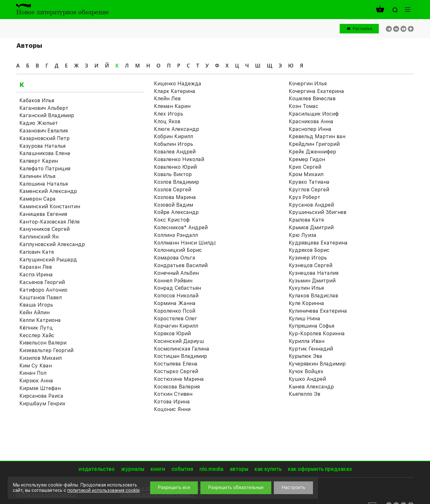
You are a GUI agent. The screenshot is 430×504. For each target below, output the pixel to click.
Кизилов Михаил (41, 358)
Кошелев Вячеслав (312, 99)
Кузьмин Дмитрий (312, 281)
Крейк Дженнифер (312, 152)
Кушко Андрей (307, 379)
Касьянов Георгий (42, 282)
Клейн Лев (167, 99)
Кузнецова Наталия (314, 273)
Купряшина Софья (312, 326)
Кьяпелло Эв (305, 394)
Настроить (293, 487)
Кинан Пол (33, 373)
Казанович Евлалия (44, 131)
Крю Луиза (303, 235)
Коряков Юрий (172, 334)
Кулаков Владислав (313, 296)
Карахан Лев (36, 267)
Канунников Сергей (45, 229)
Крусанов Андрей (311, 205)
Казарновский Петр (45, 138)
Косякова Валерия (177, 387)
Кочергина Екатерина (316, 91)
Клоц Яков (167, 121)
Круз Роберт (305, 197)
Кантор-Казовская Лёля (49, 222)
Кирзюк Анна (36, 381)
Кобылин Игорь (173, 144)
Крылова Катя (306, 220)
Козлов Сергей (173, 190)
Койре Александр (176, 212)
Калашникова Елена (45, 153)
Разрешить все (174, 487)
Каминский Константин (50, 206)
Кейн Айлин (35, 312)
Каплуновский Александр (52, 244)
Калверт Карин (39, 161)
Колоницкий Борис (178, 250)
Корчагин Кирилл (176, 326)
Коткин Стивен (173, 394)
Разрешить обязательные (236, 487)
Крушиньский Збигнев (318, 212)
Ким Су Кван (36, 366)
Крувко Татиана (309, 182)
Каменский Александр (48, 191)
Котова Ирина (172, 402)
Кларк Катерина (175, 91)
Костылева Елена (176, 364)
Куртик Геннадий (311, 349)
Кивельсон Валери (43, 343)
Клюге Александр (177, 129)
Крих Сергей (305, 167)
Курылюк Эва (305, 356)
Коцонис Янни (172, 409)
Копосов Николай (176, 296)
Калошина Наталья (44, 184)
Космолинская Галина (182, 349)
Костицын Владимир (180, 356)
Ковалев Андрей (175, 152)
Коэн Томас (304, 106)
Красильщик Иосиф (314, 114)
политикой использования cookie (104, 490)
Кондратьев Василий (181, 265)
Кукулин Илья (306, 288)
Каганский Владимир (47, 115)
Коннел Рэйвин (173, 281)
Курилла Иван (307, 341)
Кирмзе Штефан (40, 388)
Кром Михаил (306, 174)
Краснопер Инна (310, 129)
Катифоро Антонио (43, 290)
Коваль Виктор (173, 174)
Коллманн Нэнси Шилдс (185, 243)
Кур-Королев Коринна (317, 334)
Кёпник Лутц (36, 328)
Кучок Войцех (306, 371)
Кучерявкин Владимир (317, 364)
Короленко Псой (175, 311)
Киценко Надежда (178, 84)
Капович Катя (37, 252)
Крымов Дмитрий (311, 227)
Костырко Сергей (176, 371)
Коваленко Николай (179, 159)
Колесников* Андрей (181, 227)
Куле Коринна (306, 303)
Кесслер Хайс (37, 335)
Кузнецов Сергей (311, 265)
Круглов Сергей (309, 190)
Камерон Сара (38, 199)
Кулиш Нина (305, 319)
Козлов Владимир (177, 182)
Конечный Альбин (176, 273)
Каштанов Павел (41, 298)
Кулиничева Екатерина (318, 311)
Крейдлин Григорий (314, 144)
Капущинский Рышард (48, 260)
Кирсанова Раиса (41, 396)
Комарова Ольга (175, 258)
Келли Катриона (40, 320)
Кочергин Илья (308, 84)
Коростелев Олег (176, 319)
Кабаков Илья (37, 100)
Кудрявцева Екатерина (318, 243)
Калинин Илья (37, 176)
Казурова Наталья (42, 146)
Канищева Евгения (43, 214)
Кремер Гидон (307, 159)
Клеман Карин (172, 106)
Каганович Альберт (44, 108)
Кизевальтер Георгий (46, 350)
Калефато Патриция (45, 169)
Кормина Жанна (175, 303)
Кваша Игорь (36, 305)
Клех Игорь (169, 114)
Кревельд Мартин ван (317, 136)
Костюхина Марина (179, 379)
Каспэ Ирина (36, 275)
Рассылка (362, 28)
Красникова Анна (311, 121)
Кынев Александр (311, 387)
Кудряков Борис (309, 250)
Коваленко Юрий (175, 167)
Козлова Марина (175, 197)
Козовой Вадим (173, 205)
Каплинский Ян (39, 237)
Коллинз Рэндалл (176, 235)
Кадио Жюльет (39, 123)
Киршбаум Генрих (42, 404)
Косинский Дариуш (179, 341)
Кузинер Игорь (308, 258)
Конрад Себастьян (177, 288)
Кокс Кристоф (172, 220)
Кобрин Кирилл (173, 136)
